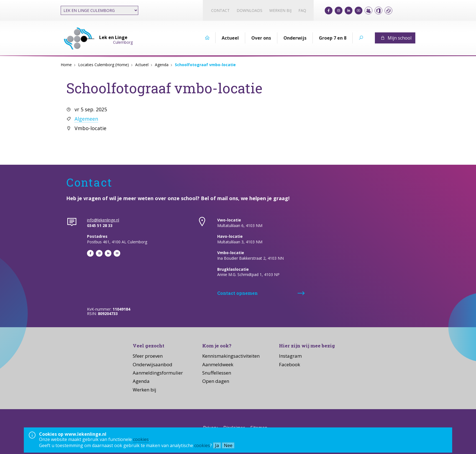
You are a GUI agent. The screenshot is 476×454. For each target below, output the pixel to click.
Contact (220, 10)
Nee (228, 445)
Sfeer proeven (148, 356)
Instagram (290, 356)
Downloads (249, 10)
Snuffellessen (217, 373)
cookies (141, 439)
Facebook (290, 364)
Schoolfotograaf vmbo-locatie (205, 65)
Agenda (162, 65)
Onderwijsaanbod (153, 364)
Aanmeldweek (218, 364)
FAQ (302, 10)
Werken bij (280, 10)
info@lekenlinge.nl (103, 220)
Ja (217, 445)
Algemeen (86, 119)
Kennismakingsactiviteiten (231, 356)
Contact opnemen (237, 293)
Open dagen (216, 381)
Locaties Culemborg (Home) (103, 65)
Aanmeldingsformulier (158, 373)
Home (66, 65)
